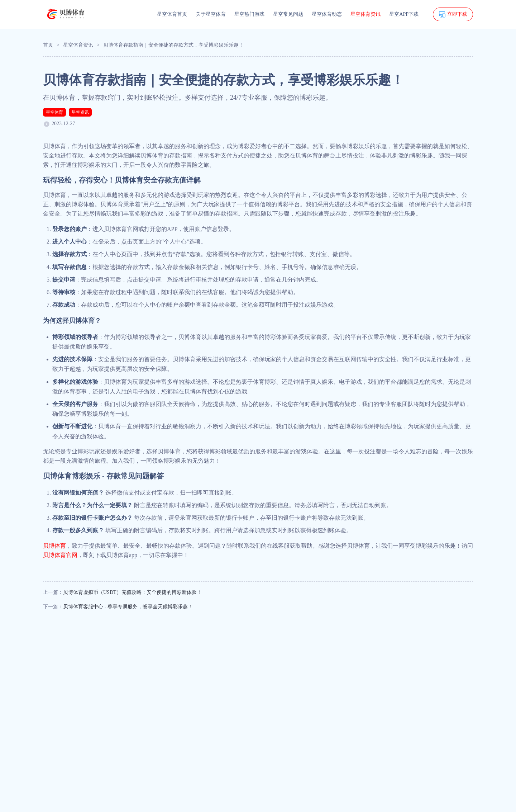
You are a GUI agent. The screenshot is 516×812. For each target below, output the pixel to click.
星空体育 (54, 112)
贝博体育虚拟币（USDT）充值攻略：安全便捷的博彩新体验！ (132, 592)
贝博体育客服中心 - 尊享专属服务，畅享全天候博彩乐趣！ (128, 607)
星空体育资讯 (365, 14)
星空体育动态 (327, 14)
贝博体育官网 (60, 555)
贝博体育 (54, 546)
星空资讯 (80, 112)
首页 (48, 45)
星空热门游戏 (249, 14)
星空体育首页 (172, 14)
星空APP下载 (404, 14)
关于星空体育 (211, 14)
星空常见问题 (288, 14)
